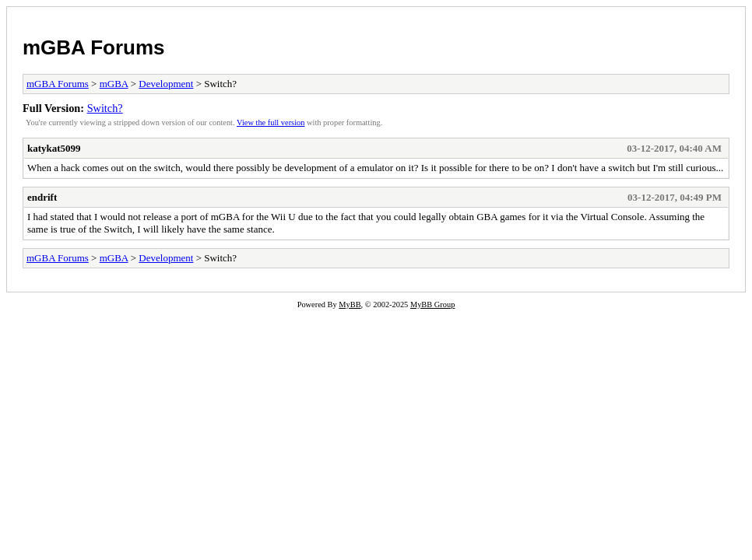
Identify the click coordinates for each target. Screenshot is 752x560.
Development (166, 84)
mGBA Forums (94, 47)
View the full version (271, 122)
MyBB (350, 304)
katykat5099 (54, 148)
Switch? (105, 108)
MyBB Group (432, 304)
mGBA (114, 84)
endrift (42, 197)
